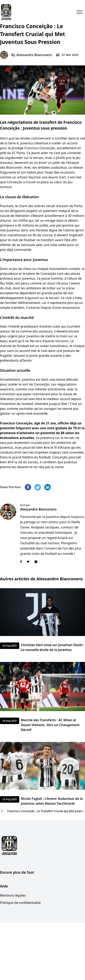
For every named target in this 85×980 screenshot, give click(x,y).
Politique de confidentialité (20, 903)
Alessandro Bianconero (34, 55)
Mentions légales (13, 895)
